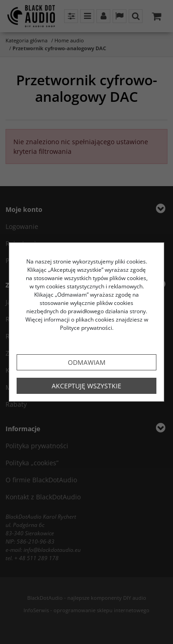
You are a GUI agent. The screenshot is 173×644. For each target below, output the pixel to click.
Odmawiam (87, 362)
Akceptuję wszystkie (86, 386)
